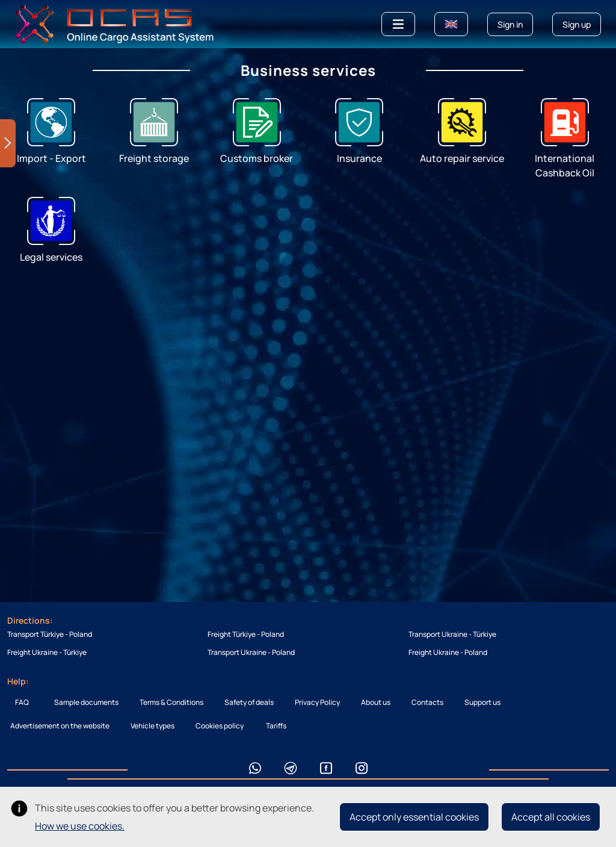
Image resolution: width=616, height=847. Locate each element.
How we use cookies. (80, 826)
